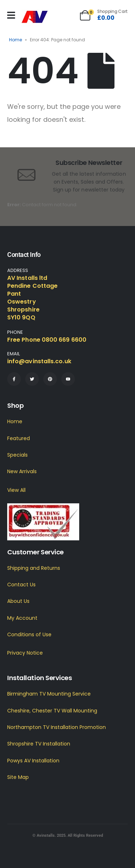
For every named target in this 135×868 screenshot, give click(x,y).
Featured (19, 438)
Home (15, 40)
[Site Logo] (35, 17)
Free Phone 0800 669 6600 (47, 340)
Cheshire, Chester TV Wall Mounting (52, 711)
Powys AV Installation (33, 761)
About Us (18, 601)
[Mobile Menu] (11, 15)
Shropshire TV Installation (39, 744)
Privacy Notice (25, 653)
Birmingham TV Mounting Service (49, 694)
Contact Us (21, 585)
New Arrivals (22, 471)
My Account (22, 618)
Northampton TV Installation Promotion (57, 727)
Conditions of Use (29, 634)
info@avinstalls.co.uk (39, 361)
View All (16, 490)
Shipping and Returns (34, 568)
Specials (17, 455)
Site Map (18, 777)
